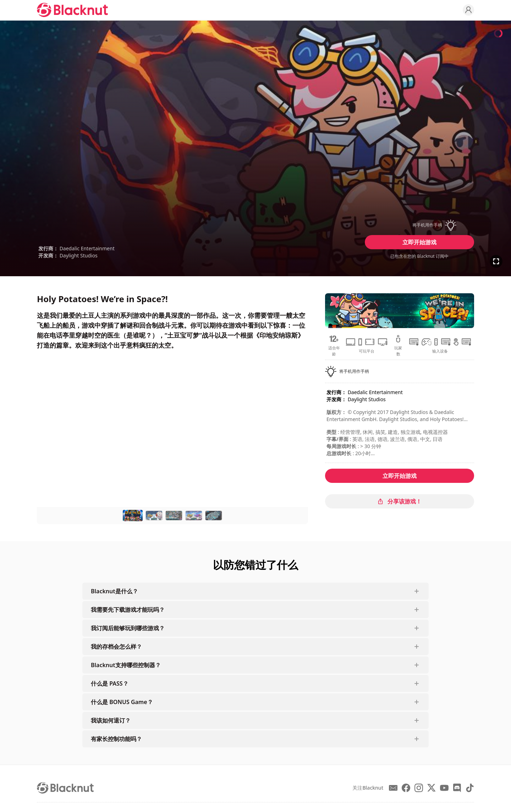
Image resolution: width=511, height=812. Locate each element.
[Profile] (468, 10)
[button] (419, 225)
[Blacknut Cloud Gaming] (72, 10)
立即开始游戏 (419, 242)
